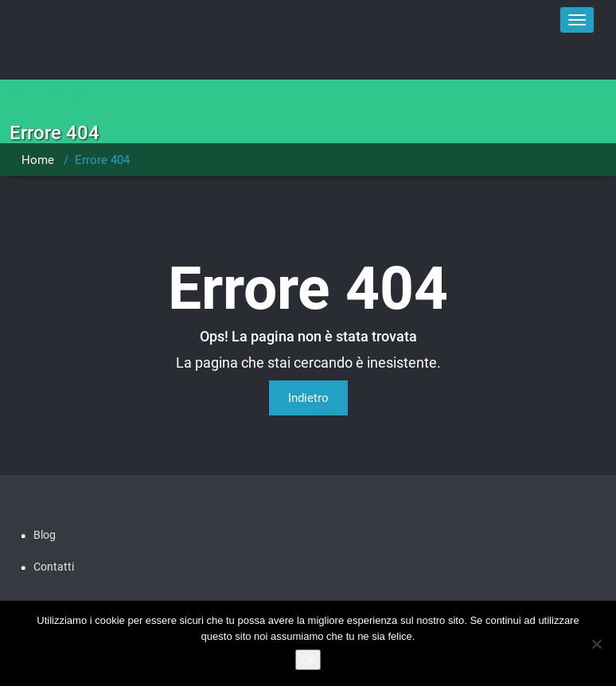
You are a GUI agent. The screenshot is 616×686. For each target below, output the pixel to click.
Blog (45, 535)
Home (38, 160)
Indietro (308, 398)
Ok (308, 659)
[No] (596, 644)
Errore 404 (102, 160)
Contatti (54, 567)
